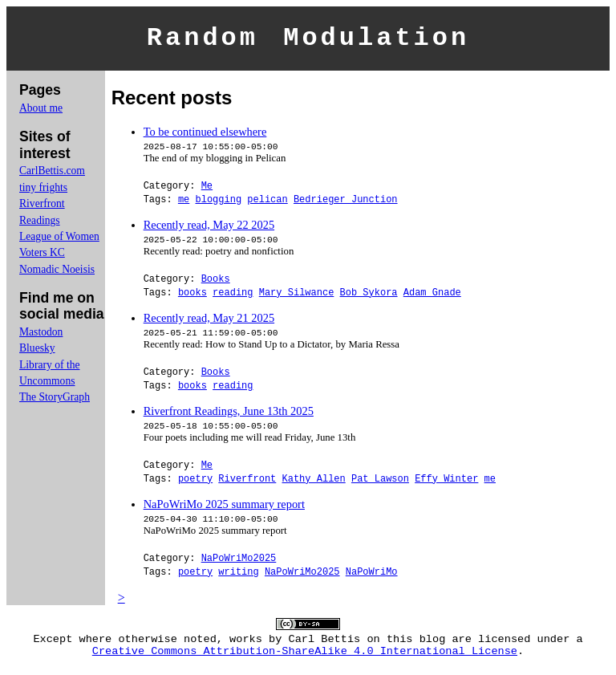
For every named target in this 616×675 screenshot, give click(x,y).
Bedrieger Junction (346, 203)
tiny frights (43, 192)
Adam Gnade (432, 297)
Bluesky (37, 353)
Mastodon (41, 337)
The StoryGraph (55, 402)
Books (216, 283)
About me (41, 113)
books (192, 297)
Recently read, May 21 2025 (209, 323)
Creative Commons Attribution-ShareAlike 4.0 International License (305, 661)
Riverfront (247, 483)
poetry (195, 483)
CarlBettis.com (52, 175)
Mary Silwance (297, 297)
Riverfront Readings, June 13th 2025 (229, 416)
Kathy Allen (313, 483)
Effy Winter (446, 483)
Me (207, 190)
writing (238, 576)
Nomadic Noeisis (57, 274)
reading (233, 297)
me (184, 203)
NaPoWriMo (372, 576)
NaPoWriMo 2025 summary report (224, 509)
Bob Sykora (369, 297)
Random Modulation (308, 41)
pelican (267, 203)
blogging (218, 203)
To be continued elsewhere (205, 136)
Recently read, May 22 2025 (209, 230)
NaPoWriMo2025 (239, 562)
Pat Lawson (380, 483)
